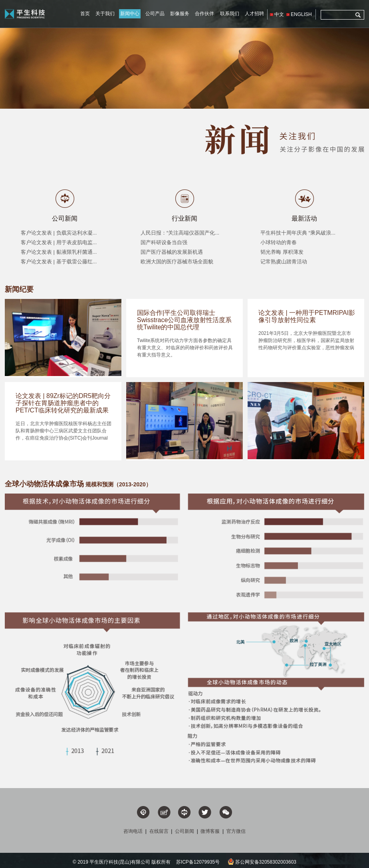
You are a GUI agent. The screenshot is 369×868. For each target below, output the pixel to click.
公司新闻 (65, 218)
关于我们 (105, 14)
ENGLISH (301, 14)
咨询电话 (133, 831)
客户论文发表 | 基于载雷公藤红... (59, 262)
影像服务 (180, 14)
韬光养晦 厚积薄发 (282, 252)
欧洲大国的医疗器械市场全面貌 (177, 262)
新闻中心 (130, 14)
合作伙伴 (204, 14)
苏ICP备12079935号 (198, 862)
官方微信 (236, 831)
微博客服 (210, 831)
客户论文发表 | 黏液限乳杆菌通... (59, 252)
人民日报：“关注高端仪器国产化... (180, 233)
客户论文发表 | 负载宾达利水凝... (59, 233)
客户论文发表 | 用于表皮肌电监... (59, 242)
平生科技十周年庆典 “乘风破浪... (298, 233)
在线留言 (159, 831)
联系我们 (230, 14)
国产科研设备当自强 (164, 242)
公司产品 (155, 14)
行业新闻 (184, 218)
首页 (85, 14)
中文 (279, 14)
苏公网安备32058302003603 (262, 862)
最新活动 (304, 218)
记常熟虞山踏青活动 (284, 262)
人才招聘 (254, 14)
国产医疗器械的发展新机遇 (172, 252)
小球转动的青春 (279, 242)
